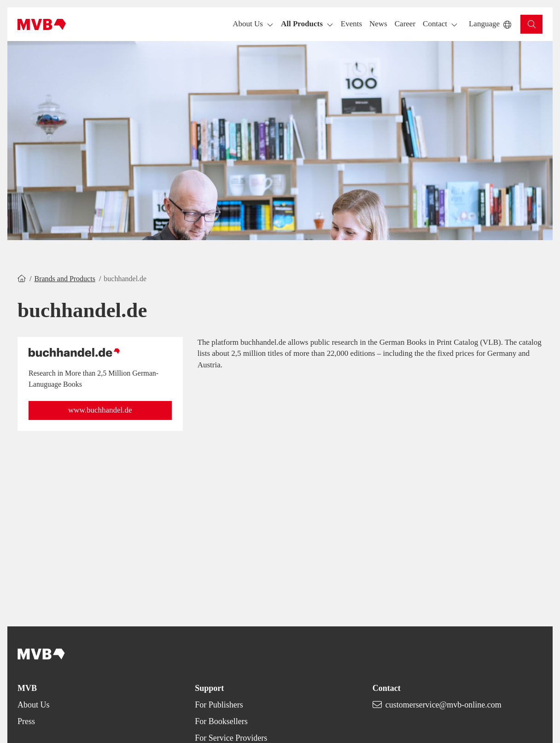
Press (26, 721)
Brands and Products (64, 279)
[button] (351, 24)
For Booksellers (221, 721)
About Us (34, 705)
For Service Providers (231, 738)
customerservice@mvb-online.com (443, 705)
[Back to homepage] (42, 24)
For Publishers (219, 705)
